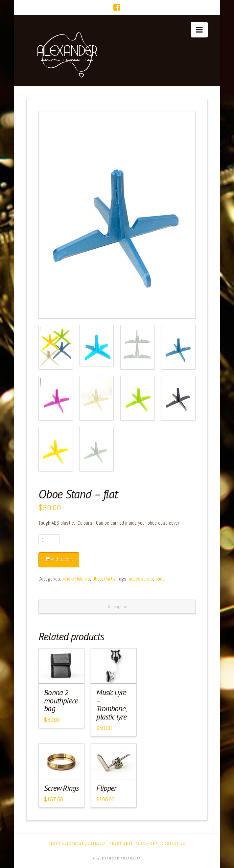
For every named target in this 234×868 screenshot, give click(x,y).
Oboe (97, 579)
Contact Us (174, 844)
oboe (160, 579)
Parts (110, 579)
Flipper (106, 788)
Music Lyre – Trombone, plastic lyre (111, 705)
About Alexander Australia (77, 844)
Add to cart (62, 559)
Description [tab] (117, 606)
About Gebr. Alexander (134, 844)
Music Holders (76, 579)
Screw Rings (61, 788)
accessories (141, 579)
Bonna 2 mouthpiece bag (61, 701)
